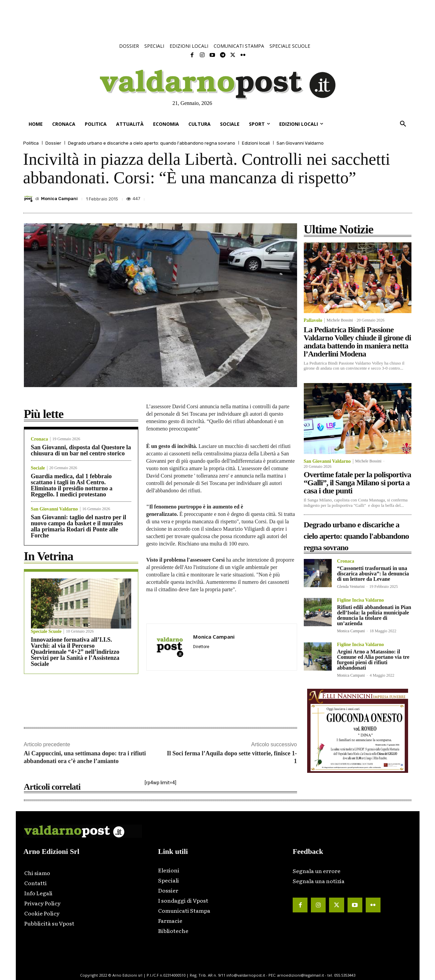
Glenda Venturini (351, 587)
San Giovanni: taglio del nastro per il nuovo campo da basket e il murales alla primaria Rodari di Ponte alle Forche (79, 526)
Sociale (38, 468)
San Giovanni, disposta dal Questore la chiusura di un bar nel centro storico (81, 450)
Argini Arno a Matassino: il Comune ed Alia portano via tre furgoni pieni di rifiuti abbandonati (373, 660)
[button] (403, 124)
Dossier (53, 143)
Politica (31, 143)
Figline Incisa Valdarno (360, 600)
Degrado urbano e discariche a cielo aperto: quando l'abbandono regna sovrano (152, 143)
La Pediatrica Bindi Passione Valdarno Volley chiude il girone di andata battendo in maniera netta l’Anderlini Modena (357, 342)
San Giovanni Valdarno (300, 143)
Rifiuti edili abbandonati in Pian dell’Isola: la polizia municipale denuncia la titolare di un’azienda (374, 615)
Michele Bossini (340, 320)
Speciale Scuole (46, 632)
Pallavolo (313, 321)
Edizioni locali (256, 143)
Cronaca (40, 439)
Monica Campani (59, 199)
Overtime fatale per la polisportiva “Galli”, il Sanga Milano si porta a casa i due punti (357, 483)
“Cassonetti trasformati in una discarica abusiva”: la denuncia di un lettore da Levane (373, 574)
